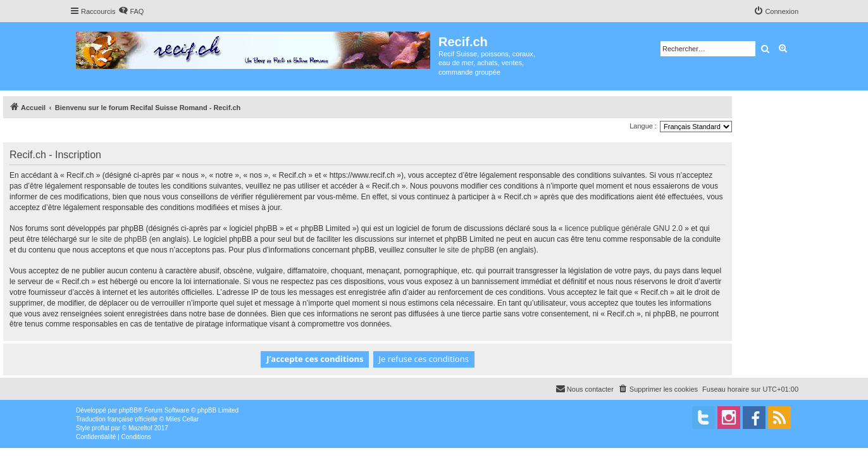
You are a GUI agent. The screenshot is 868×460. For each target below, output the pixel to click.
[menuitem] (131, 11)
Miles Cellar (182, 419)
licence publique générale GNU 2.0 (624, 228)
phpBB (128, 410)
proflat (101, 428)
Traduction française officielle (117, 419)
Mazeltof (140, 428)
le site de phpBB (119, 239)
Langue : (643, 126)
